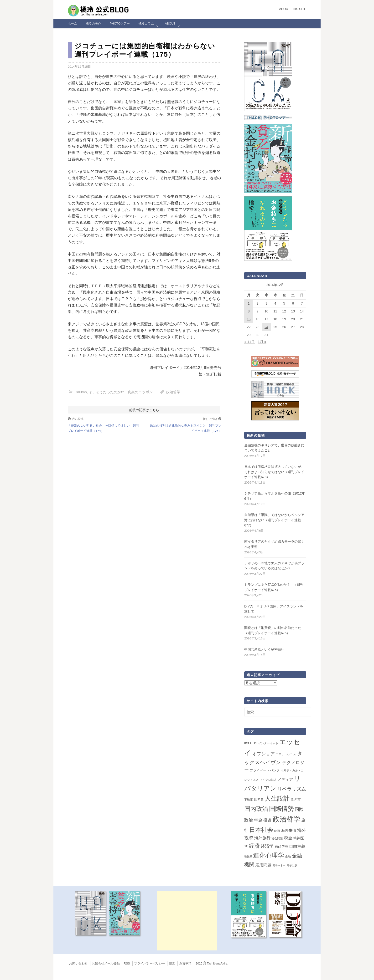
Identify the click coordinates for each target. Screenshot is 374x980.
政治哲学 (173, 392)
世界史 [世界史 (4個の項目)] (259, 799)
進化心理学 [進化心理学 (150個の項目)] (269, 855)
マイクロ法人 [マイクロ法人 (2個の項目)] (268, 780)
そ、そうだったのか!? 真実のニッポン (121, 392)
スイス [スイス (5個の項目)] (291, 754)
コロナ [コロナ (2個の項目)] (280, 754)
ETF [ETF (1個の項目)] (247, 743)
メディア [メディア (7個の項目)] (285, 779)
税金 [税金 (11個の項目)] (288, 838)
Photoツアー (120, 23)
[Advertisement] (187, 921)
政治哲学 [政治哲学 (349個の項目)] (286, 819)
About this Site (293, 9)
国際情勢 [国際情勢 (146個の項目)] (281, 809)
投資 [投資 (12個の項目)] (267, 820)
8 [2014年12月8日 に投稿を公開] (249, 311)
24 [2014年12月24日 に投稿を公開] (266, 327)
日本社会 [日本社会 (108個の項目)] (261, 830)
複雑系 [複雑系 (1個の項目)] (248, 857)
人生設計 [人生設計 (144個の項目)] (277, 798)
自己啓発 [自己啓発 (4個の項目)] (281, 847)
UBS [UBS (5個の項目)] (254, 743)
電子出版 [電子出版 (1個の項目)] (292, 865)
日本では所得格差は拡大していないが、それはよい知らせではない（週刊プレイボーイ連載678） (274, 472)
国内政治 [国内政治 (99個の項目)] (256, 809)
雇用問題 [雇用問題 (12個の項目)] (263, 865)
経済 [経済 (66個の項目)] (254, 846)
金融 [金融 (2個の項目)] (288, 857)
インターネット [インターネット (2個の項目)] (268, 743)
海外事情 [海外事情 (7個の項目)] (289, 830)
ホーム (72, 23)
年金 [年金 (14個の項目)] (258, 820)
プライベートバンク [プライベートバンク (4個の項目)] (265, 770)
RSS (127, 964)
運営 (172, 964)
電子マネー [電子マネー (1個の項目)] (279, 865)
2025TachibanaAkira (211, 964)
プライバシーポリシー (150, 964)
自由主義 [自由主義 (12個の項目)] (297, 846)
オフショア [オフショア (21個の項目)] (263, 754)
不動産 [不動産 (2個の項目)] (249, 800)
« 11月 (249, 342)
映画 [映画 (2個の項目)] (277, 831)
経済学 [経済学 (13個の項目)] (267, 846)
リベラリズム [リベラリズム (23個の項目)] (292, 789)
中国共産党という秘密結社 (264, 649)
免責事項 (185, 964)
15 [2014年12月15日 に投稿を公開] (249, 319)
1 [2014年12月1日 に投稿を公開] (249, 303)
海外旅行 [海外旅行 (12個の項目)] (262, 838)
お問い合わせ (78, 964)
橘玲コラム (146, 23)
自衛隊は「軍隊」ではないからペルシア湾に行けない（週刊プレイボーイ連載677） (274, 520)
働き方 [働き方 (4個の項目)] (296, 799)
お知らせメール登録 (106, 964)
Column (81, 392)
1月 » (262, 342)
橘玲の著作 (93, 23)
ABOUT (170, 23)
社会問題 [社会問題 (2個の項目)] (277, 838)
